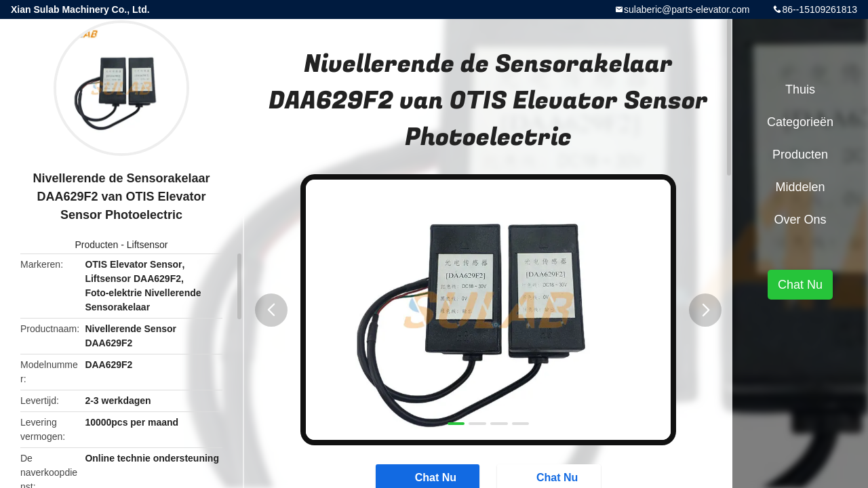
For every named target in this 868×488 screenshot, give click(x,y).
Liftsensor (147, 245)
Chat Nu (800, 285)
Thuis (800, 89)
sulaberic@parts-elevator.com (687, 9)
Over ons (800, 220)
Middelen (800, 187)
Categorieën (800, 122)
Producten (97, 245)
